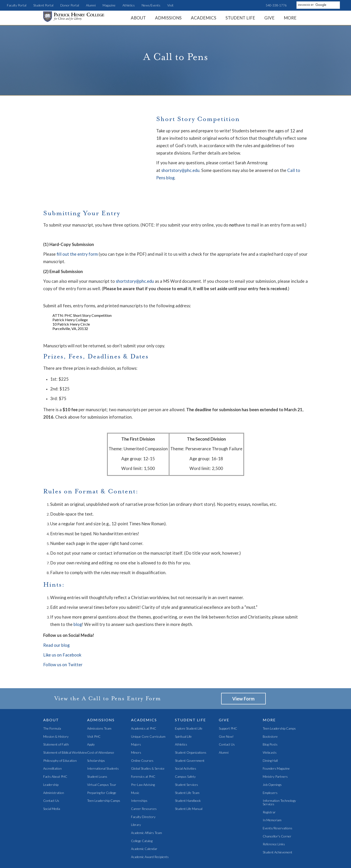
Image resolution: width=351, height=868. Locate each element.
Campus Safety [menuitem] (185, 753)
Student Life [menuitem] (240, 18)
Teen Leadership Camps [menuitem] (104, 777)
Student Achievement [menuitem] (278, 829)
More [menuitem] (290, 18)
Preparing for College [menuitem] (102, 769)
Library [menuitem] (136, 801)
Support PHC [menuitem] (228, 705)
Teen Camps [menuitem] (161, 854)
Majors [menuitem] (136, 721)
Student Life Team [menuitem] (187, 769)
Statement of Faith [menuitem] (56, 721)
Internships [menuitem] (139, 777)
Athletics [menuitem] (129, 5)
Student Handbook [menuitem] (188, 777)
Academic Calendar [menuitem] (144, 826)
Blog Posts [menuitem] (270, 721)
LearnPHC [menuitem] (143, 854)
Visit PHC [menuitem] (94, 713)
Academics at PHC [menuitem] (144, 705)
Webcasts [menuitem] (270, 729)
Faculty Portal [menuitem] (17, 5)
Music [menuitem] (135, 769)
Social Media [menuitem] (52, 785)
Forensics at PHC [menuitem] (143, 753)
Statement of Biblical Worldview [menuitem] (65, 729)
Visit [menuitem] (170, 5)
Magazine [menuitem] (109, 5)
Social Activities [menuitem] (186, 745)
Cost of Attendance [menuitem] (101, 729)
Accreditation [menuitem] (52, 745)
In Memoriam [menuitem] (272, 797)
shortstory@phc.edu (180, 170)
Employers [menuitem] (270, 769)
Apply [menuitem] (91, 721)
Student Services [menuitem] (186, 761)
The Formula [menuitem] (52, 705)
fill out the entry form (77, 230)
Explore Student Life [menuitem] (189, 705)
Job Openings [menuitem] (272, 761)
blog (78, 601)
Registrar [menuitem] (269, 789)
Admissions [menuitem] (168, 18)
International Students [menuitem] (103, 745)
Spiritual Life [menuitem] (183, 713)
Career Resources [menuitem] (144, 785)
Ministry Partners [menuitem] (275, 753)
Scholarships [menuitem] (96, 737)
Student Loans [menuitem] (97, 753)
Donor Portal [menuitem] (70, 5)
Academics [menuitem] (204, 18)
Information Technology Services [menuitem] (279, 779)
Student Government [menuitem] (190, 737)
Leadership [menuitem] (51, 761)
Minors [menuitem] (136, 729)
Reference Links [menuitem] (274, 821)
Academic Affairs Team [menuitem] (147, 809)
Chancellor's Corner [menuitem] (277, 813)
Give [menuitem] (269, 18)
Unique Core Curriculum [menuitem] (148, 713)
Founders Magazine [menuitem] (276, 745)
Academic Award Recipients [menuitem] (150, 833)
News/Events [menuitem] (151, 5)
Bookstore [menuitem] (270, 713)
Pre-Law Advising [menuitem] (143, 761)
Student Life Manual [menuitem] (189, 785)
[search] (318, 5)
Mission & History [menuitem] (56, 713)
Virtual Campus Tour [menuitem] (102, 761)
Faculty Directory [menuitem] (143, 793)
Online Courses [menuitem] (142, 737)
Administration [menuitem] (54, 769)
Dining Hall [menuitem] (270, 737)
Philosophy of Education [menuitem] (60, 737)
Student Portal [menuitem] (43, 5)
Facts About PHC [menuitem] (55, 753)
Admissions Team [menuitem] (99, 705)
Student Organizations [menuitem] (191, 729)
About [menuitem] (138, 18)
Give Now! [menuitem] (226, 713)
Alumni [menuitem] (91, 5)
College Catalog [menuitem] (142, 817)
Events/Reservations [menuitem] (278, 805)
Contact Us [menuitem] (51, 777)
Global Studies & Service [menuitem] (148, 745)
